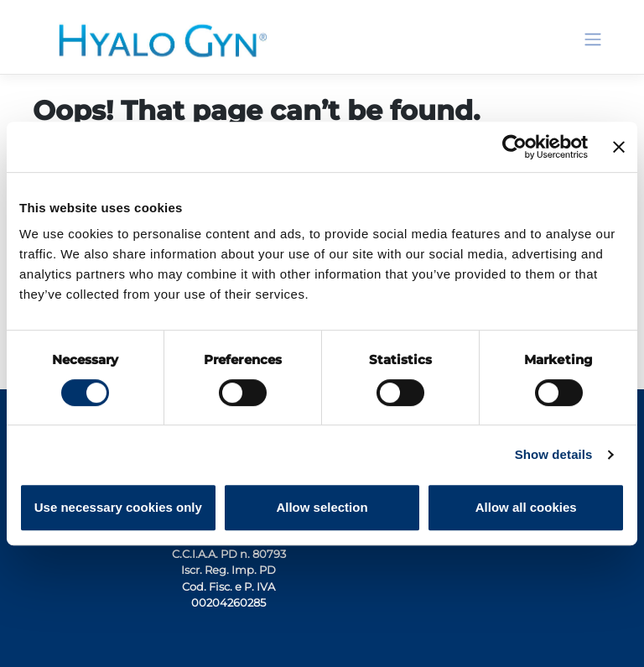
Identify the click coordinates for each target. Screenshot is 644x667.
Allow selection (322, 507)
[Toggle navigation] (593, 39)
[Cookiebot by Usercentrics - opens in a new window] (514, 147)
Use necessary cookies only (118, 507)
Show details (554, 454)
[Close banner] (619, 147)
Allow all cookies (526, 507)
